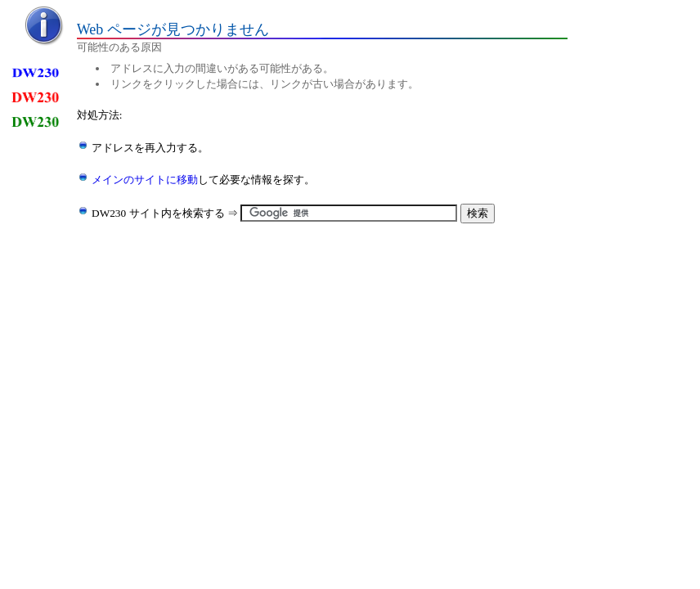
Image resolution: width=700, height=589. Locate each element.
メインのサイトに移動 (145, 180)
